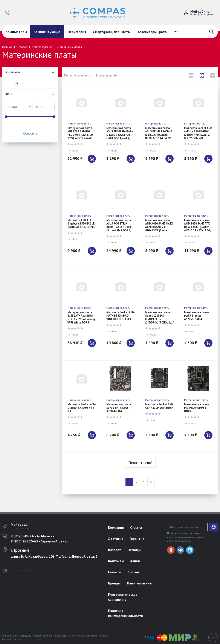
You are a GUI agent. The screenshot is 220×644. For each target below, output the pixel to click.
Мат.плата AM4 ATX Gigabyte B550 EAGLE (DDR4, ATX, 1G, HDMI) (81, 224)
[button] (8, 13)
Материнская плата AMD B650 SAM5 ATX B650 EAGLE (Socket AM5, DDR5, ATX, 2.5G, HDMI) (197, 227)
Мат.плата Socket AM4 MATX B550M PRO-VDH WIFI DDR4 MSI (120, 316)
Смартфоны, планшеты (112, 32)
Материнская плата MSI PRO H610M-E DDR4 (196, 408)
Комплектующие (47, 32)
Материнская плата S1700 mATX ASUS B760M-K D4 (119, 408)
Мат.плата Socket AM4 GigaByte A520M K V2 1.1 (81, 408)
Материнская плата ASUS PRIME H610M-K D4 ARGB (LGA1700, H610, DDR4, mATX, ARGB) (120, 135)
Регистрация (207, 14)
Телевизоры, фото (152, 32)
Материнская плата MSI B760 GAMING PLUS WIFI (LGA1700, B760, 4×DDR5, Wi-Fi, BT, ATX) (80, 135)
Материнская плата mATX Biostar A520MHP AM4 (196, 316)
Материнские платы (79, 124)
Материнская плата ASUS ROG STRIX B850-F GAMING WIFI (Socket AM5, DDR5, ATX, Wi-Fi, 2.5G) (119, 227)
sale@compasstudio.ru (25, 570)
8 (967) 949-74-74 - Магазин (33, 536)
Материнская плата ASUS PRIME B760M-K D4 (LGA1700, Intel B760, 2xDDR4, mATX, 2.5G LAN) (159, 135)
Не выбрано (20, 528)
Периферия (77, 32)
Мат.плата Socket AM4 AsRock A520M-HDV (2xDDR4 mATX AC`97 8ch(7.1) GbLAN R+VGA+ (198, 135)
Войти (194, 14)
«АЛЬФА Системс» (32, 639)
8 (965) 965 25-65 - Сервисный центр (40, 541)
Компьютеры (16, 32)
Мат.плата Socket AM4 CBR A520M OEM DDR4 (159, 406)
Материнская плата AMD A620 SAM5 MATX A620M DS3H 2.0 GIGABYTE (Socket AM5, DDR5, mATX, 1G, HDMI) (159, 229)
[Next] (151, 482)
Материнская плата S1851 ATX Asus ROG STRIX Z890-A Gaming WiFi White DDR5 (81, 317)
